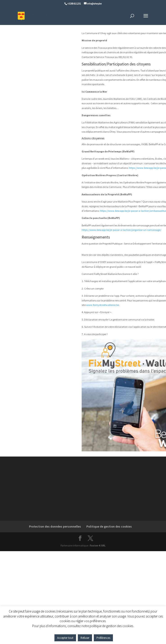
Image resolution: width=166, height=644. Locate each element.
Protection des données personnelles (55, 526)
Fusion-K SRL (98, 545)
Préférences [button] (103, 638)
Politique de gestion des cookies (109, 526)
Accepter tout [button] (65, 638)
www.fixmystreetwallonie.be (103, 305)
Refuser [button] (85, 638)
